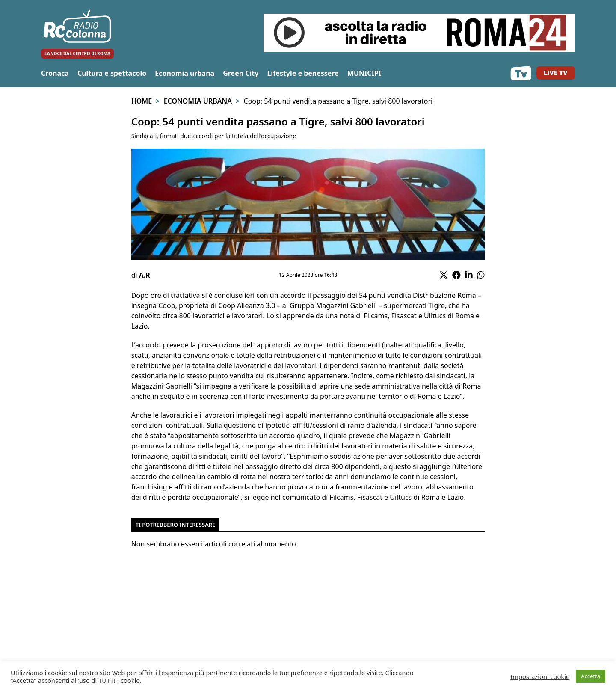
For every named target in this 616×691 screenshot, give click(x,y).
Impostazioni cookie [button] (540, 676)
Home (142, 101)
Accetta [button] (591, 676)
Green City (241, 73)
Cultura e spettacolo (112, 73)
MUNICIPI (364, 73)
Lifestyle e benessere (303, 73)
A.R (145, 275)
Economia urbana (185, 73)
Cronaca (55, 73)
